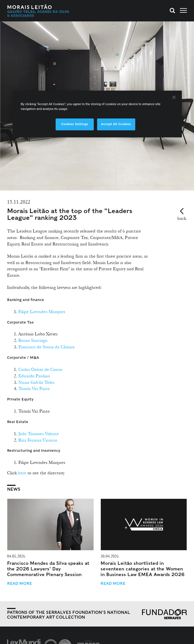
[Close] (174, 97)
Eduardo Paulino (34, 376)
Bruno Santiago (33, 340)
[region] (97, 114)
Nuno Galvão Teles (36, 382)
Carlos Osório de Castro (40, 369)
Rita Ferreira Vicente (38, 440)
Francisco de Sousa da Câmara (46, 347)
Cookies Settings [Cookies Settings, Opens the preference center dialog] (75, 124)
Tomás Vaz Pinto (34, 389)
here (22, 473)
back (182, 218)
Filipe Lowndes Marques (42, 312)
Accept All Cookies (116, 124)
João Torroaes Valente (39, 434)
